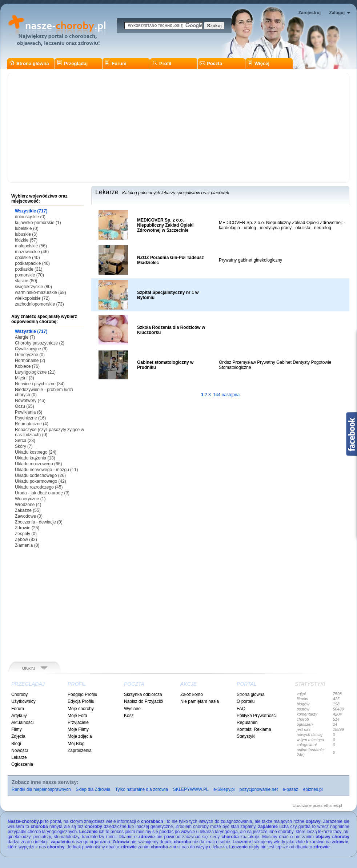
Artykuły (19, 716)
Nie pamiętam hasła (200, 701)
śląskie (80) (26, 281)
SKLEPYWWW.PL (191, 789)
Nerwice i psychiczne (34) (40, 384)
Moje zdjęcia (80, 736)
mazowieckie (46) (32, 252)
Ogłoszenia (22, 764)
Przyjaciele (78, 722)
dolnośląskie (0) (30, 217)
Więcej (258, 63)
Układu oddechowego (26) (40, 475)
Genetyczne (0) (30, 355)
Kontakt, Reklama (254, 729)
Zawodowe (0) (29, 516)
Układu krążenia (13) (35, 458)
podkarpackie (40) (32, 263)
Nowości (19, 750)
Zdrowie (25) (27, 528)
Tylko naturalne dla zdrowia (142, 789)
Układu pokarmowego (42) (41, 481)
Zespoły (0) (26, 534)
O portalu (246, 701)
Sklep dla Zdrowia (93, 789)
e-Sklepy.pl (224, 789)
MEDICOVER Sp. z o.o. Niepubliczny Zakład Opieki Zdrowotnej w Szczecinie (165, 225)
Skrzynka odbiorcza (143, 694)
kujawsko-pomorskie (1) (38, 223)
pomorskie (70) (29, 275)
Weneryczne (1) (30, 499)
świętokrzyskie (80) (33, 287)
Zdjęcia (18, 736)
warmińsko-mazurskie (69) (41, 292)
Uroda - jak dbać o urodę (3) (42, 493)
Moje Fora (77, 716)
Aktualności (22, 722)
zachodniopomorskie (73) (39, 304)
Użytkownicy (23, 701)
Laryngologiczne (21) (35, 372)
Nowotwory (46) (30, 401)
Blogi (16, 744)
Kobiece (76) (27, 366)
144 (217, 395)
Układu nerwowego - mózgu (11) (46, 470)
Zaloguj (337, 13)
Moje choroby (81, 709)
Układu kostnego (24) (36, 452)
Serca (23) (25, 441)
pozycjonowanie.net (259, 789)
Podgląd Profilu (82, 694)
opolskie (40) (27, 258)
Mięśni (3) (25, 378)
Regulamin (247, 722)
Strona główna (29, 63)
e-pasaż (291, 789)
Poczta (211, 63)
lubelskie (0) (27, 228)
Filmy (17, 729)
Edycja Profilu (81, 701)
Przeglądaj (72, 63)
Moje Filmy (78, 729)
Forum (115, 63)
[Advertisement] (178, 128)
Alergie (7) (25, 337)
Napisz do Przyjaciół (144, 701)
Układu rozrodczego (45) (39, 487)
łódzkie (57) (26, 240)
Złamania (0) (27, 545)
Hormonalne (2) (30, 361)
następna (231, 395)
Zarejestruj (310, 13)
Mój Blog (76, 744)
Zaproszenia (80, 750)
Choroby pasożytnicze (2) (40, 343)
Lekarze (19, 757)
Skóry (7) (24, 446)
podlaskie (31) (29, 269)
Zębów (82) (26, 539)
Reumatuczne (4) (32, 424)
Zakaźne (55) (28, 510)
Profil (162, 63)
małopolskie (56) (31, 246)
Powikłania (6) (29, 412)
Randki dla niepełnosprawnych (41, 789)
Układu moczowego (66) (38, 464)
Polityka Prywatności (257, 716)
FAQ (241, 709)
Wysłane (132, 709)
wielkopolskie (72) (32, 298)
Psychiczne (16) (30, 418)
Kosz (129, 716)
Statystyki (246, 736)
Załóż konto (192, 694)
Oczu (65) (25, 406)
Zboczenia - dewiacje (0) (39, 522)
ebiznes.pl (313, 789)
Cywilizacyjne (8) (31, 349)
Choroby (19, 694)
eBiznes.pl (333, 805)
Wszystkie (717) (31, 211)
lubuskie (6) (26, 234)
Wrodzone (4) (28, 505)
